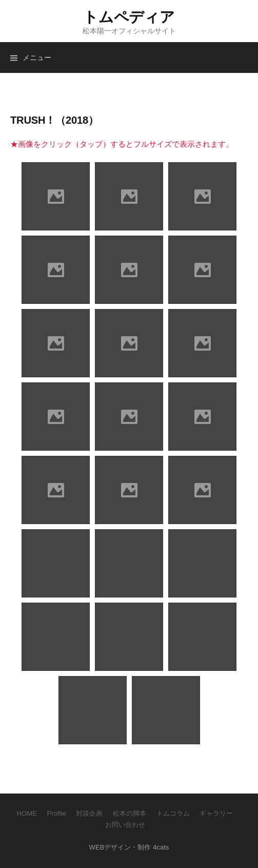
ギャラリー (216, 813)
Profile (57, 813)
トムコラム (173, 813)
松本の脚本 (130, 813)
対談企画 (89, 813)
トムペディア (129, 17)
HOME (27, 813)
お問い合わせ (125, 825)
